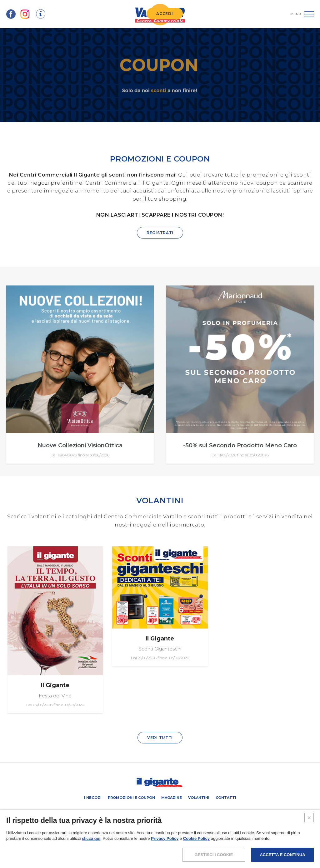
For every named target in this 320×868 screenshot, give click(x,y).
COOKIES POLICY (180, 844)
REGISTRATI (160, 233)
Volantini (199, 798)
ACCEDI (165, 14)
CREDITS (206, 844)
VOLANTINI (160, 501)
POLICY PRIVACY (147, 844)
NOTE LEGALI (117, 844)
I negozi (93, 798)
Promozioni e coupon (131, 798)
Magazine (172, 798)
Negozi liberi (172, 811)
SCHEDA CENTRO (89, 811)
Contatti (226, 798)
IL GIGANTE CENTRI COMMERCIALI (217, 811)
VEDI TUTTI (160, 738)
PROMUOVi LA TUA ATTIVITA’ (131, 811)
